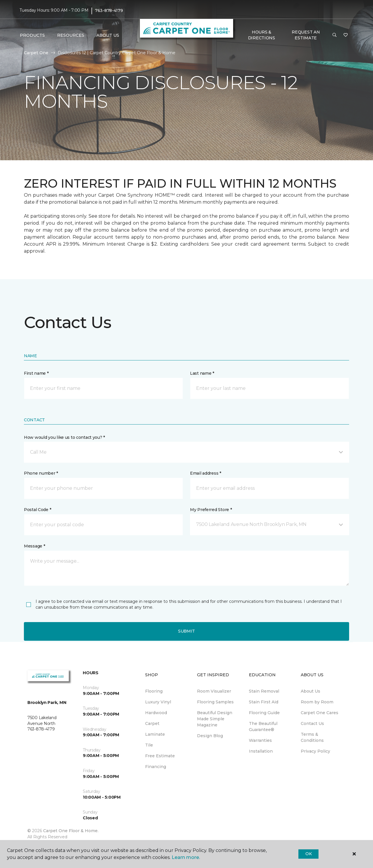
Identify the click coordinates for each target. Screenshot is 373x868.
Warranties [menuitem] (260, 740)
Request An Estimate (306, 35)
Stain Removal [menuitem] (264, 691)
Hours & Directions (262, 35)
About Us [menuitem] (310, 691)
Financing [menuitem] (156, 767)
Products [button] (32, 35)
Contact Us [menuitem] (312, 723)
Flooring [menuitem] (154, 691)
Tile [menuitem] (149, 745)
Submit (186, 631)
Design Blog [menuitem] (210, 736)
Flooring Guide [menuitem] (264, 713)
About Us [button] (108, 35)
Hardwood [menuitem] (156, 713)
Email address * (206, 473)
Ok (308, 854)
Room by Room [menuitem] (317, 702)
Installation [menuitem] (261, 751)
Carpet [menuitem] (152, 723)
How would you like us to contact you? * (64, 437)
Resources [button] (71, 35)
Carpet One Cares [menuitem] (320, 713)
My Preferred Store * (211, 510)
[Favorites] (346, 35)
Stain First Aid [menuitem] (264, 702)
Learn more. (186, 857)
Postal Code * (37, 510)
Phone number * (41, 473)
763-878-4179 (109, 10)
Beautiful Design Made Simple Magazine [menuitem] (215, 719)
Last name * (202, 373)
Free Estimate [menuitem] (160, 756)
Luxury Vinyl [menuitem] (158, 702)
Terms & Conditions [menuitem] (312, 737)
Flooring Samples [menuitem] (215, 702)
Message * (34, 546)
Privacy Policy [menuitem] (315, 751)
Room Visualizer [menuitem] (214, 691)
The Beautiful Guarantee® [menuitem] (263, 727)
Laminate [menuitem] (155, 734)
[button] (335, 35)
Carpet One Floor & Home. (71, 831)
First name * (36, 373)
